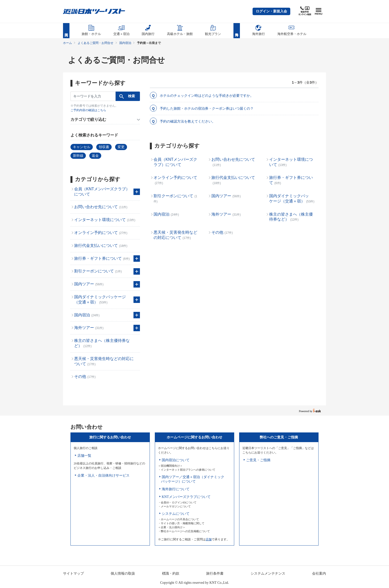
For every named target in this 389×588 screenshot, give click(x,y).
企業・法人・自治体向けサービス (103, 475)
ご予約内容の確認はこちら (88, 110)
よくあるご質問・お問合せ (96, 43)
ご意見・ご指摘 (258, 460)
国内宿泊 (125, 43)
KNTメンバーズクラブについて (186, 497)
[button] (271, 11)
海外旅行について (176, 489)
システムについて (176, 514)
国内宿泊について (176, 460)
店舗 (209, 539)
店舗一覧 (84, 456)
